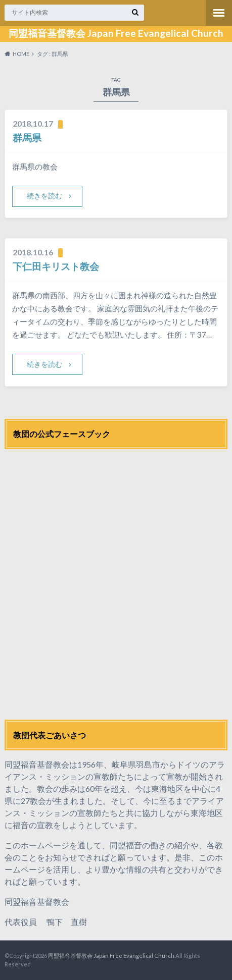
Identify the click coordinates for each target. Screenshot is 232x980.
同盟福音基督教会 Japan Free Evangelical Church (116, 33)
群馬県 (27, 138)
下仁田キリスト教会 (56, 266)
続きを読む (44, 196)
